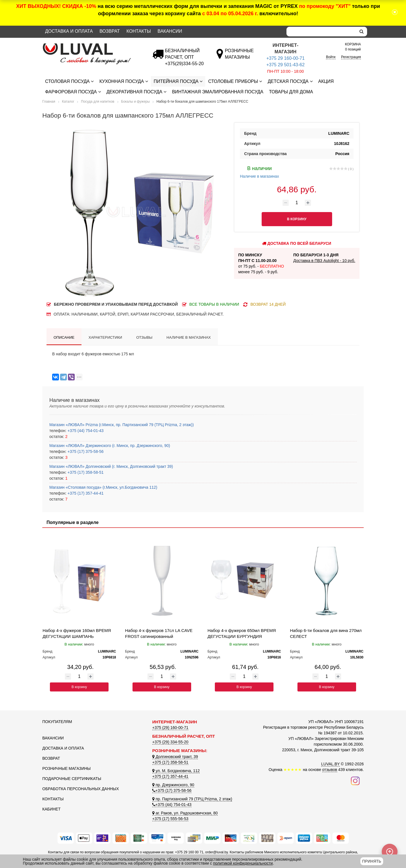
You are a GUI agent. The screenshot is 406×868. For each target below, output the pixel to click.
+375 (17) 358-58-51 (85, 472)
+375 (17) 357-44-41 (85, 493)
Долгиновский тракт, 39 (175, 757)
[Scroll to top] (390, 852)
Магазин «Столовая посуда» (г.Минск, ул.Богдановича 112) (103, 487)
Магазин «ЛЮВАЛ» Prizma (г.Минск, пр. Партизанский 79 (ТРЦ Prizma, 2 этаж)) (122, 425)
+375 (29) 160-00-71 (170, 728)
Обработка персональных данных (81, 789)
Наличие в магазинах (260, 171)
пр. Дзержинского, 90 (173, 785)
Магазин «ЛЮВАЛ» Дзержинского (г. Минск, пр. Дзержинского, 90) (110, 446)
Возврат (110, 31)
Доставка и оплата (69, 31)
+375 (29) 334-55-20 (170, 742)
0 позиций (353, 46)
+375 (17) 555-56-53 (170, 819)
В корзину (79, 687)
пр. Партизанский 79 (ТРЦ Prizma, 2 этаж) (192, 799)
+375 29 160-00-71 (286, 58)
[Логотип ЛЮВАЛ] (93, 46)
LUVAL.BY (330, 764)
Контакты (139, 31)
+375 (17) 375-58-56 (85, 451)
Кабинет (51, 809)
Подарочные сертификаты (72, 779)
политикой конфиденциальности (243, 863)
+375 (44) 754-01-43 (85, 431)
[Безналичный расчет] (184, 64)
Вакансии (170, 31)
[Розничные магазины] (239, 57)
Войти (331, 57)
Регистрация (351, 57)
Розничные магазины (66, 768)
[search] (362, 32)
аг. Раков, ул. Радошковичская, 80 (185, 813)
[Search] (321, 32)
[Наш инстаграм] (355, 780)
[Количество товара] (297, 203)
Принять (372, 861)
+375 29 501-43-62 (286, 65)
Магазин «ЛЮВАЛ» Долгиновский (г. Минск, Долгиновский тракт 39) (111, 466)
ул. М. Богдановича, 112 (176, 771)
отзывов (330, 770)
